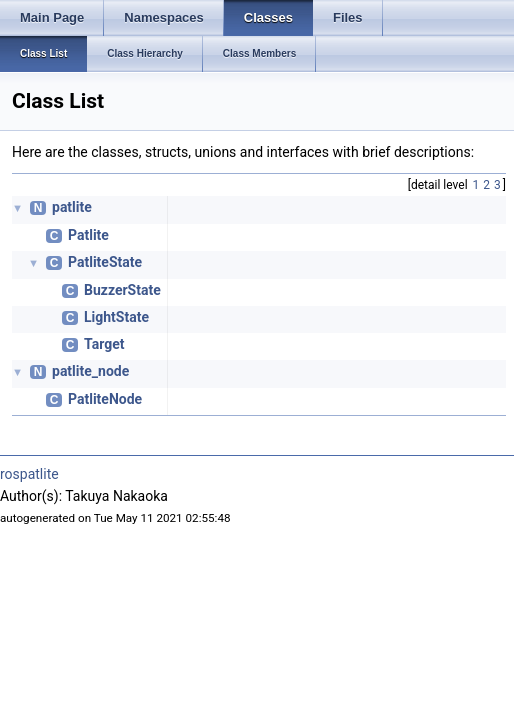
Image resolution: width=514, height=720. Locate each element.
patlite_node (90, 371)
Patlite (88, 235)
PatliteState (105, 262)
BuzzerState (122, 290)
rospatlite (29, 474)
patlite (72, 207)
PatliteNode (105, 399)
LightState (116, 317)
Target (104, 344)
